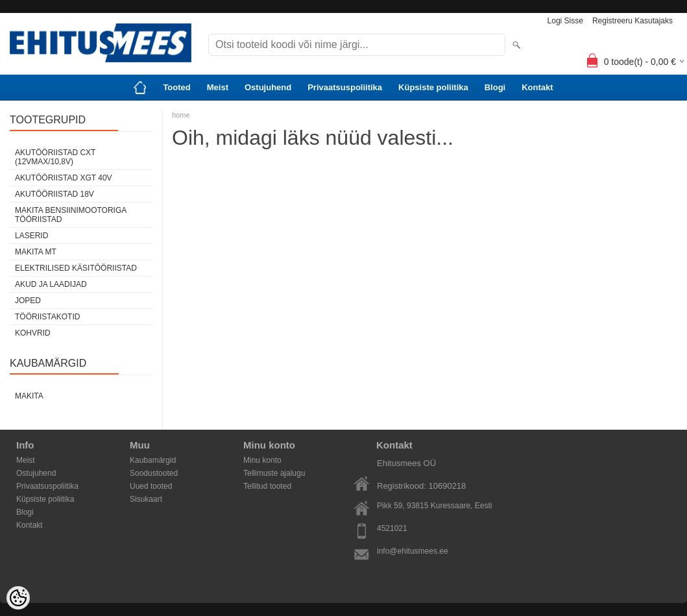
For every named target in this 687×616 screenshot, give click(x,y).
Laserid (31, 236)
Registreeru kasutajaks (633, 21)
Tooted (176, 87)
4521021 (392, 528)
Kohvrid (33, 333)
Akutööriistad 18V (54, 194)
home (181, 115)
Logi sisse (565, 21)
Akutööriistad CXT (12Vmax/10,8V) (55, 157)
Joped (28, 301)
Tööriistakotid (47, 317)
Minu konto (262, 460)
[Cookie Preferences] (18, 598)
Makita (29, 396)
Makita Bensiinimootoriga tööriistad (71, 215)
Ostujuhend (268, 87)
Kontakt (537, 87)
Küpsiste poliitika (433, 87)
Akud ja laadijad (51, 284)
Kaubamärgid (153, 460)
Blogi (495, 87)
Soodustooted (154, 473)
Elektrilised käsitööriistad (76, 268)
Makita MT (36, 252)
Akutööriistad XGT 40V (64, 178)
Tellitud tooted (267, 486)
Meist (218, 87)
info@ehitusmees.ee (413, 551)
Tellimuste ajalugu (274, 473)
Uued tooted (151, 486)
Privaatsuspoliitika (345, 87)
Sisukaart (146, 499)
